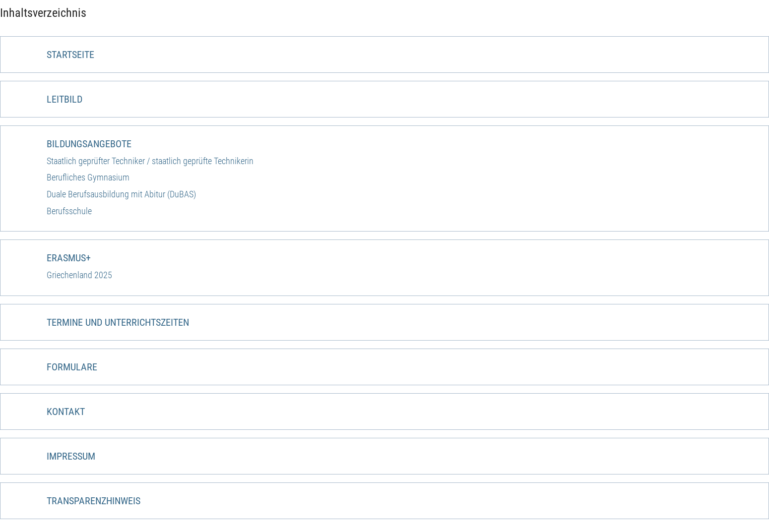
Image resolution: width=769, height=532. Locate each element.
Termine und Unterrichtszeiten (118, 322)
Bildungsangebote (89, 144)
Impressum (71, 456)
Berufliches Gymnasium (88, 177)
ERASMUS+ (69, 258)
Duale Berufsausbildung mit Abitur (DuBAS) (121, 194)
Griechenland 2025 (79, 275)
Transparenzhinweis (94, 501)
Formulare (72, 367)
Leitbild (64, 99)
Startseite (70, 55)
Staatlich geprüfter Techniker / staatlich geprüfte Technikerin (150, 161)
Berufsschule (69, 211)
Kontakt (66, 412)
